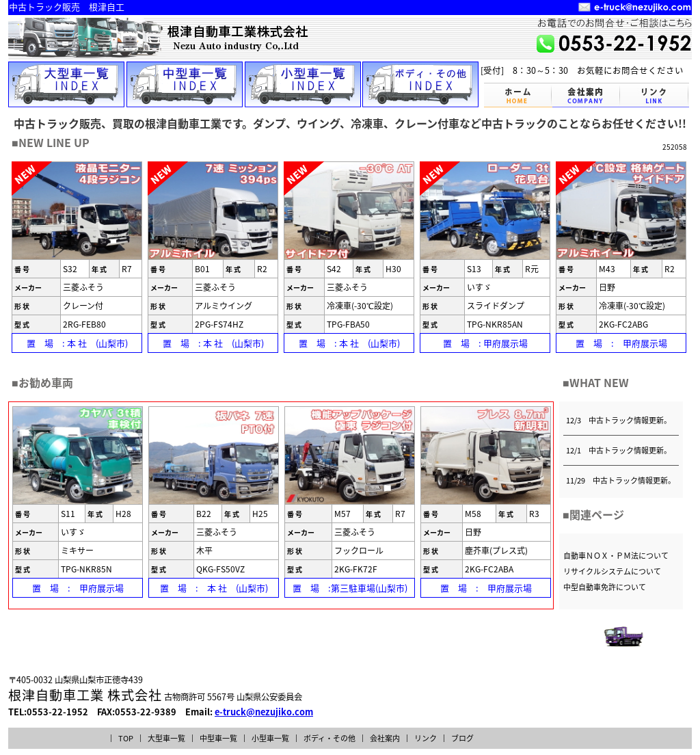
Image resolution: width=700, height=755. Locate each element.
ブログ (462, 738)
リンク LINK (655, 95)
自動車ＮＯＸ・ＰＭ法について (616, 556)
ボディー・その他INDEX (420, 84)
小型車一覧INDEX (303, 84)
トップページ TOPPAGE (518, 95)
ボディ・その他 (329, 738)
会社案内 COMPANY (587, 95)
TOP (126, 738)
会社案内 (385, 738)
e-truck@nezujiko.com (264, 712)
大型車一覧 (166, 738)
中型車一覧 (218, 738)
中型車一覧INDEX (185, 84)
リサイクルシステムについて (612, 571)
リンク (426, 738)
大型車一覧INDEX (66, 84)
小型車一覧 (270, 738)
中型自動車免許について (605, 587)
